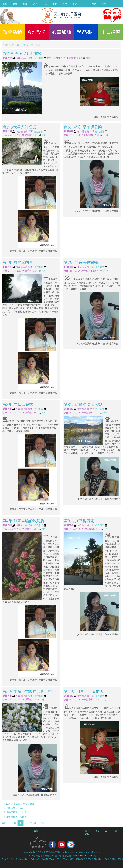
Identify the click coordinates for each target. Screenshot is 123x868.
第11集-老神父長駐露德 (22, 53)
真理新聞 (37, 32)
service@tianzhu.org (85, 855)
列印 (87, 58)
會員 (36, 831)
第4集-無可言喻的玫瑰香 (23, 521)
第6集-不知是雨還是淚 (83, 127)
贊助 (104, 4)
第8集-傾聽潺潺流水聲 (83, 404)
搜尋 (94, 4)
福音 (74, 4)
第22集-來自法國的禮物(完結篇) (19, 804)
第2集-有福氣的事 (18, 262)
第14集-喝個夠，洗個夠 (15, 817)
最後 (42, 823)
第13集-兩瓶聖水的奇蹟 (15, 812)
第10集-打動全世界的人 (84, 691)
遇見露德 (38, 58)
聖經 (117, 831)
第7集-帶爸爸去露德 (81, 262)
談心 (26, 45)
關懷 (87, 831)
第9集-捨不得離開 (79, 521)
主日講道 (111, 32)
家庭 (55, 4)
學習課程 (86, 32)
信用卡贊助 (8, 7)
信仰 (107, 831)
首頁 (5, 4)
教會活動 (12, 32)
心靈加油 (61, 32)
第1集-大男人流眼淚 (19, 127)
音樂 (35, 4)
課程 (87, 834)
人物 (65, 4)
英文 (45, 4)
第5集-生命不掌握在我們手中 (27, 691)
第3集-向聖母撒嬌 (18, 404)
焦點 (15, 4)
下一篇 (33, 823)
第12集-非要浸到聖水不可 (16, 808)
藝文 (25, 4)
